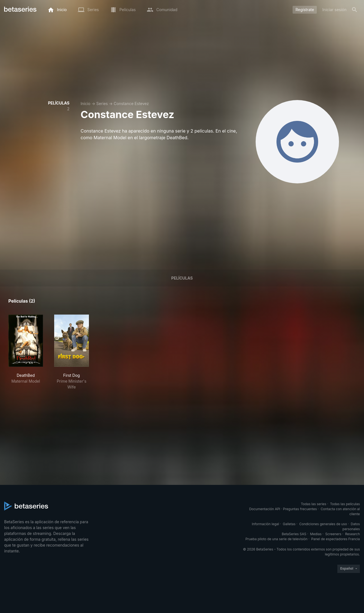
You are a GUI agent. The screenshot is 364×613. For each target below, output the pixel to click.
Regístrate (305, 10)
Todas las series (314, 504)
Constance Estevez (131, 104)
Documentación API (265, 509)
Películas (182, 278)
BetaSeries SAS (294, 534)
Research (352, 534)
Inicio (85, 104)
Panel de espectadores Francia (336, 539)
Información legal (265, 524)
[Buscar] (355, 10)
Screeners (333, 534)
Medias (316, 534)
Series (102, 104)
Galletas (289, 524)
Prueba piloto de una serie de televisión (276, 539)
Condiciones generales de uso (323, 524)
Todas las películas (345, 504)
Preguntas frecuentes (300, 509)
